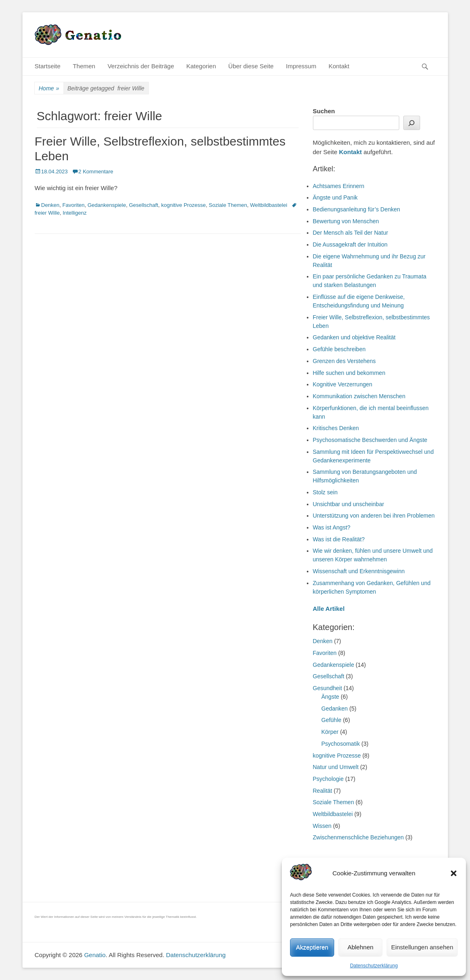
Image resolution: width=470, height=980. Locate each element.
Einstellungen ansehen (422, 947)
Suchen (324, 111)
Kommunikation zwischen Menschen (359, 396)
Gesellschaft (144, 205)
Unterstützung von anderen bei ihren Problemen (374, 516)
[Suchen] (412, 123)
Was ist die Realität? (339, 539)
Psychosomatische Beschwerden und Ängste (370, 440)
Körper (330, 732)
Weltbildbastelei (269, 205)
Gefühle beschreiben (339, 349)
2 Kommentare (96, 172)
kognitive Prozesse (183, 205)
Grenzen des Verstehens (344, 361)
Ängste (331, 697)
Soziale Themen (228, 205)
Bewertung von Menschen (346, 221)
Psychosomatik (341, 744)
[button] (454, 873)
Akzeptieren (312, 947)
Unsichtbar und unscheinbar (349, 504)
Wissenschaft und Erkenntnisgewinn (359, 571)
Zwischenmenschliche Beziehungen (359, 837)
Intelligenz (75, 213)
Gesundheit (328, 688)
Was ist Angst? (332, 527)
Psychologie (328, 779)
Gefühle (332, 720)
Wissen (322, 826)
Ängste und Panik (335, 197)
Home (49, 89)
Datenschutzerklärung (374, 966)
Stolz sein (325, 492)
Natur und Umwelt (336, 767)
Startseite (48, 66)
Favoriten (74, 205)
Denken (51, 205)
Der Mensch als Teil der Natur (351, 233)
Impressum (301, 66)
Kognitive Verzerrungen (343, 384)
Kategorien (201, 66)
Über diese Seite (251, 66)
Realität (323, 791)
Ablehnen (360, 947)
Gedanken (335, 709)
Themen (84, 66)
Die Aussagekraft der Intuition (350, 244)
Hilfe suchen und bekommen (349, 373)
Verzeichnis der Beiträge (141, 66)
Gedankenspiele (107, 205)
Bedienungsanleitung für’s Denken (357, 209)
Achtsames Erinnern (339, 186)
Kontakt (339, 66)
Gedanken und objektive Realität (354, 337)
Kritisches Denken (336, 428)
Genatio (95, 955)
